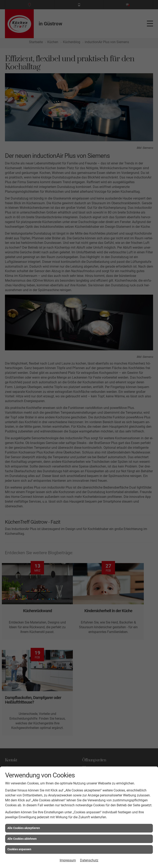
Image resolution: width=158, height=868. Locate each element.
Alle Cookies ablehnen (22, 839)
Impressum (68, 860)
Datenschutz (89, 860)
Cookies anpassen (19, 849)
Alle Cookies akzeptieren (24, 828)
